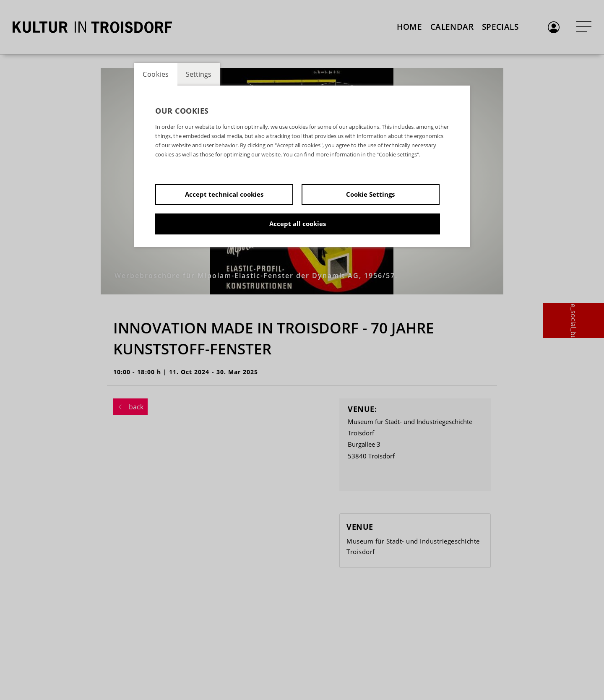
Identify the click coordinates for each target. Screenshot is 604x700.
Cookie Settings (370, 194)
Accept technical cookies (224, 194)
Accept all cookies (298, 224)
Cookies (156, 74)
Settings (199, 74)
